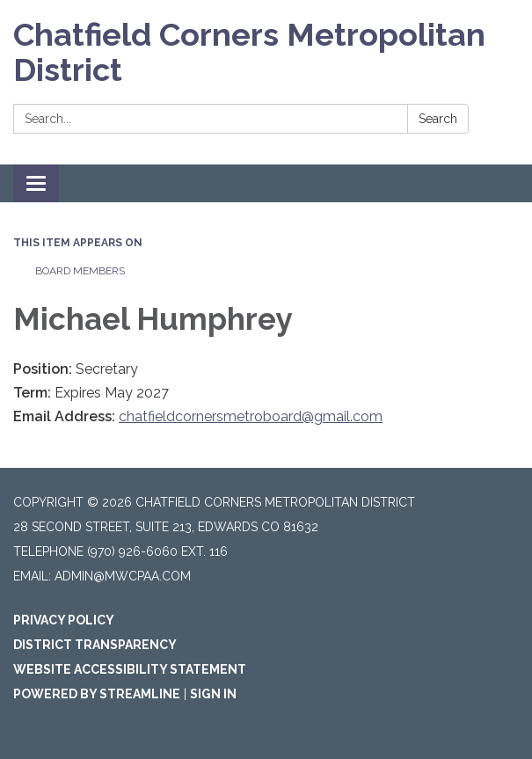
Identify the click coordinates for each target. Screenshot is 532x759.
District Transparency (95, 645)
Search (438, 119)
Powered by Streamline (97, 694)
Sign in (213, 694)
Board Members (80, 271)
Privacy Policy (64, 620)
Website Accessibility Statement (130, 669)
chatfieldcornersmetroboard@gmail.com (251, 416)
